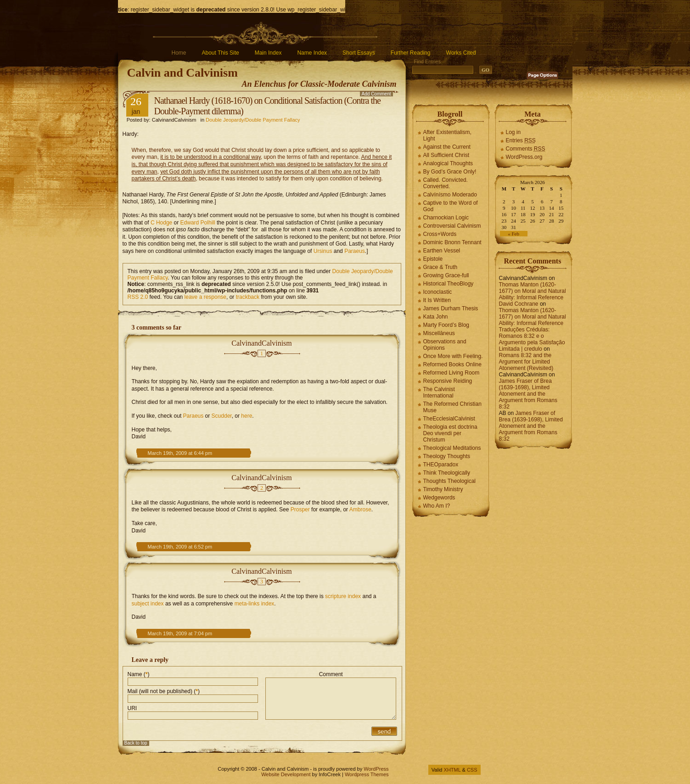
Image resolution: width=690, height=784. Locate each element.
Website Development (286, 774)
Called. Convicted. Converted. (446, 183)
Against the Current (447, 147)
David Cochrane (519, 304)
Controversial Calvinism (452, 226)
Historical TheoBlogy (449, 284)
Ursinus (323, 251)
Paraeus (355, 251)
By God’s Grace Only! (450, 172)
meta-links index (255, 604)
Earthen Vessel (442, 251)
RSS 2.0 (138, 297)
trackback (248, 297)
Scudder (222, 416)
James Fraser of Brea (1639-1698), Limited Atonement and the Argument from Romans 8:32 (528, 394)
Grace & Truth (440, 267)
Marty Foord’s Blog (446, 325)
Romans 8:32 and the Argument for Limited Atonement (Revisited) (526, 362)
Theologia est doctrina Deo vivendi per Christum (450, 433)
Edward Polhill (198, 223)
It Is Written (437, 300)
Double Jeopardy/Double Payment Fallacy (253, 120)
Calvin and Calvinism (182, 73)
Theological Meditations (452, 448)
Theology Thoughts (447, 456)
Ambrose (360, 510)
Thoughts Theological (450, 481)
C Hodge (161, 223)
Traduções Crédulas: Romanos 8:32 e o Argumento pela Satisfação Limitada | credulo (532, 339)
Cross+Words (440, 234)
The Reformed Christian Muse (452, 407)
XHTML (452, 770)
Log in (513, 132)
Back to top (136, 743)
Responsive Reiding (448, 381)
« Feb (513, 234)
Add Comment (376, 94)
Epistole (433, 259)
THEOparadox (441, 465)
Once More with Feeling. (453, 356)
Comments (526, 149)
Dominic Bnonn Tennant (452, 242)
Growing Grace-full (446, 275)
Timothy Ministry (443, 489)
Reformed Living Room (452, 373)
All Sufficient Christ (446, 155)
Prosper (300, 510)
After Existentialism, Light (447, 135)
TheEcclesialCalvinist (449, 419)
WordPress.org (524, 157)
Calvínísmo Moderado (450, 195)
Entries (521, 140)
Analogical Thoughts (448, 163)
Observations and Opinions (445, 345)
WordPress (376, 769)
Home (179, 53)
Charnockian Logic (446, 218)
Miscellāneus (439, 333)
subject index (148, 604)
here (247, 416)
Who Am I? (437, 506)
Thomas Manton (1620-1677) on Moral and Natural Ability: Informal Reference (533, 291)
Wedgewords (439, 498)
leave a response (205, 297)
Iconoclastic (438, 292)
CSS (472, 770)
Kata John (436, 317)
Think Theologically (447, 473)
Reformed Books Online (452, 364)
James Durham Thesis (451, 308)
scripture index (343, 596)
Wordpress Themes (367, 774)
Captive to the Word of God (451, 206)
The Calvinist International (439, 392)
